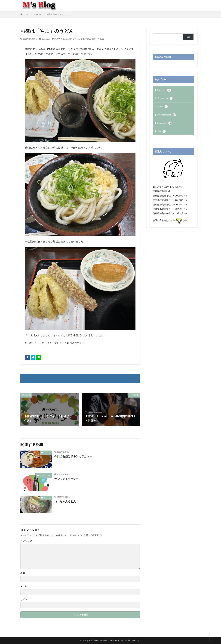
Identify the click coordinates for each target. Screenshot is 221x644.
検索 (188, 37)
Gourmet (38, 14)
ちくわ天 (64, 39)
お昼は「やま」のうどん (57, 14)
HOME (26, 14)
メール (24, 586)
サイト (24, 599)
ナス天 (88, 39)
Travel (162, 107)
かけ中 (57, 39)
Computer (164, 124)
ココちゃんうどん (66, 501)
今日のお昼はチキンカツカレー (74, 456)
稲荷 (94, 39)
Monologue (165, 99)
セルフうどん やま (77, 39)
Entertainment (45, 475)
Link (161, 132)
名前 (23, 573)
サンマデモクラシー (67, 479)
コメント (26, 541)
